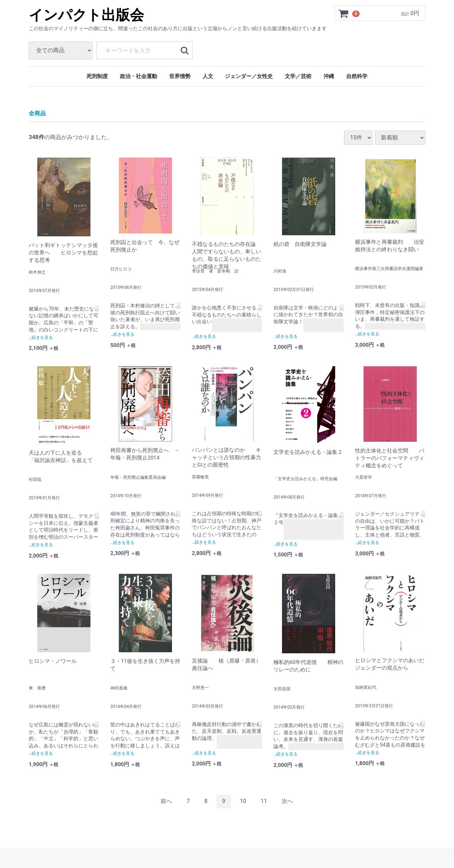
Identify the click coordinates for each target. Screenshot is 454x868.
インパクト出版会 (86, 15)
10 (243, 801)
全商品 (37, 113)
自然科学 (357, 76)
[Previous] (166, 801)
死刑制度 (97, 76)
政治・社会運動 (139, 76)
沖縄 (329, 76)
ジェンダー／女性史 (249, 76)
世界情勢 (180, 76)
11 (264, 801)
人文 (208, 76)
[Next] (287, 801)
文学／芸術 (298, 76)
